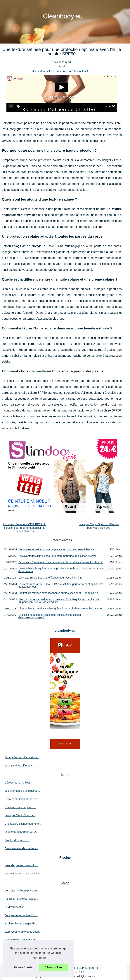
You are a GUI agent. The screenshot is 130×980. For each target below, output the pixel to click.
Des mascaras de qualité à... (21, 848)
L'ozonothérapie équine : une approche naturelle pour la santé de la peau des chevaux (61, 570)
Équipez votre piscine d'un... (21, 915)
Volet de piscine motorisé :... (21, 865)
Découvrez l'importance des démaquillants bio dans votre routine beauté (61, 562)
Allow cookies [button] (53, 967)
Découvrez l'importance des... (22, 799)
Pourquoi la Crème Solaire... (21, 899)
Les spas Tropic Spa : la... (20, 815)
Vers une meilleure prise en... (22, 891)
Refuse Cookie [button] (23, 967)
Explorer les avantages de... (21, 924)
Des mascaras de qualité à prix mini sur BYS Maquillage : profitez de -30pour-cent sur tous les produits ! (59, 601)
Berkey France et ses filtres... (22, 757)
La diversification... (16, 907)
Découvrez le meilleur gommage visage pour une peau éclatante (56, 549)
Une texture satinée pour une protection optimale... (62, 71)
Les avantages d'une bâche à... (23, 874)
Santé (62, 66)
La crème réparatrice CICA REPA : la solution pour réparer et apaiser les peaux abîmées (25, 528)
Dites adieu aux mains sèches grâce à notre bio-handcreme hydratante (60, 609)
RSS (93, 968)
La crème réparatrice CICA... (21, 832)
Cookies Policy (81, 968)
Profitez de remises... (17, 840)
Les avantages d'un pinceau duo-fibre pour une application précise (58, 556)
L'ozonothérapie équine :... (20, 807)
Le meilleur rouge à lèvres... (21, 940)
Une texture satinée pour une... (23, 824)
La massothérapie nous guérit (22, 932)
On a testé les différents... (20, 766)
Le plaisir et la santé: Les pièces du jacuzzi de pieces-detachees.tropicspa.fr (50, 616)
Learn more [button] (38, 958)
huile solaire (77, 172)
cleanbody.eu (63, 62)
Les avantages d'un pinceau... (22, 791)
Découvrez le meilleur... (18, 783)
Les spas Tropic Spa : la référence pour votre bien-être (99, 526)
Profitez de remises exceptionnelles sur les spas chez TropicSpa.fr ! (58, 593)
